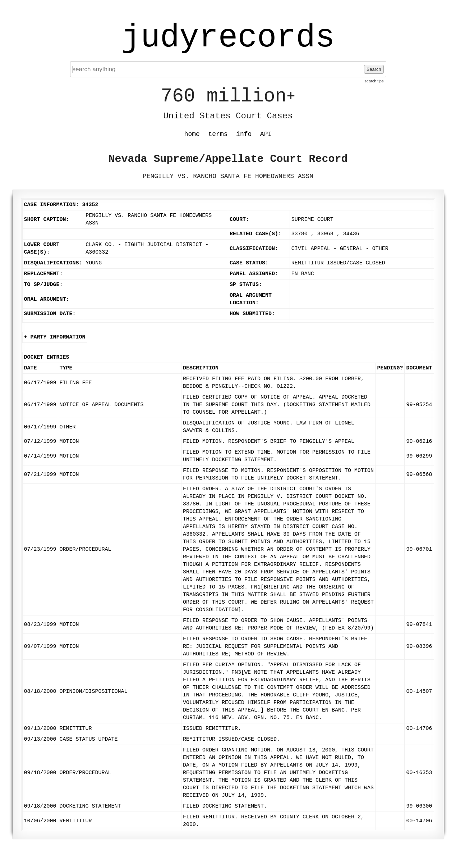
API (266, 134)
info (244, 134)
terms (218, 134)
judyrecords (228, 38)
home (192, 134)
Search (374, 69)
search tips (374, 81)
